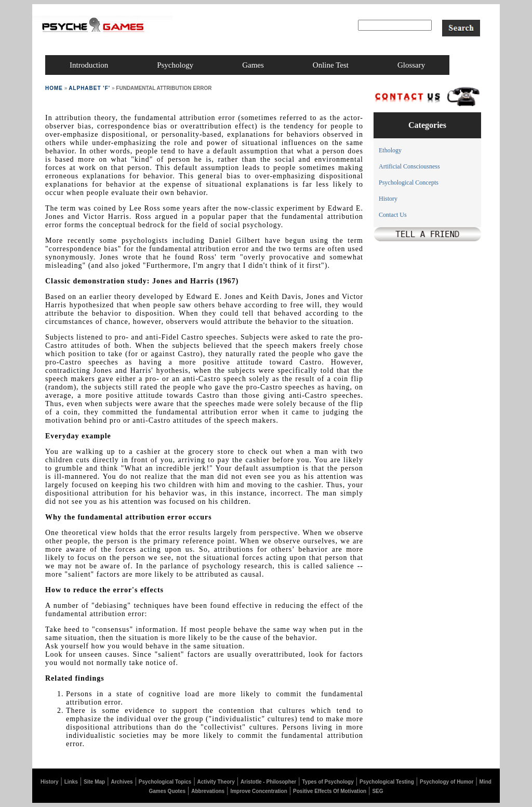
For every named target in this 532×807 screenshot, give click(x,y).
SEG (377, 791)
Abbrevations (208, 791)
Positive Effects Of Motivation (330, 791)
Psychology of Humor (447, 782)
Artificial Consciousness (409, 166)
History (388, 199)
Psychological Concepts (409, 183)
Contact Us (393, 215)
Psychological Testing (387, 782)
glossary (411, 65)
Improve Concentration (258, 791)
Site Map (94, 782)
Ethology (390, 150)
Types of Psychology (328, 782)
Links (71, 782)
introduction (89, 65)
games (253, 65)
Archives (122, 782)
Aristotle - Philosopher (268, 782)
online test (331, 65)
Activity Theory (216, 782)
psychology (175, 65)
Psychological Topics (165, 782)
